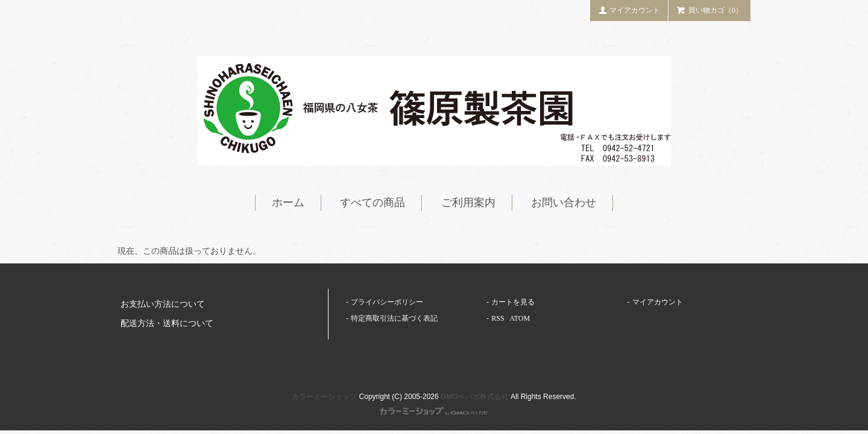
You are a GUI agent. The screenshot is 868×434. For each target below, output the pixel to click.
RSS (498, 318)
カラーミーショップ (324, 397)
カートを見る (513, 302)
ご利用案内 (468, 203)
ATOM (520, 318)
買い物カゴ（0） (709, 10)
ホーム (288, 203)
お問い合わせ (564, 203)
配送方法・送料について (167, 323)
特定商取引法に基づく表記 (394, 318)
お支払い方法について (163, 304)
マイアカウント (629, 10)
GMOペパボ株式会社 (475, 397)
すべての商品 (373, 203)
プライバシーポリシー (387, 302)
